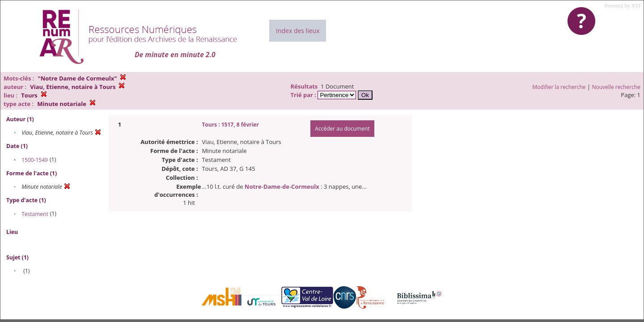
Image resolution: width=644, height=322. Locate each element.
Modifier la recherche (559, 87)
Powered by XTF (623, 6)
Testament (35, 214)
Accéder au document (342, 129)
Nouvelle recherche (616, 87)
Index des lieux (298, 31)
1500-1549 (35, 160)
